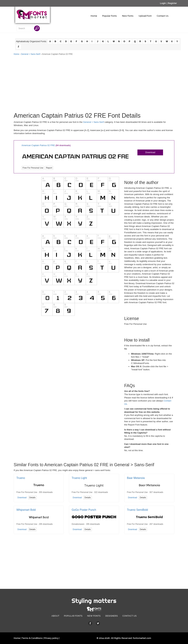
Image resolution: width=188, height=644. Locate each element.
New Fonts (128, 16)
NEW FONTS (94, 616)
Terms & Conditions (32, 638)
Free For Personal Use (33, 168)
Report (49, 168)
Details (32, 498)
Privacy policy (51, 638)
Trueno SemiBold (137, 510)
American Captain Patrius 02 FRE (38, 145)
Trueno (21, 478)
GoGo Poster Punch (84, 510)
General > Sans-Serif (31, 54)
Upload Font (145, 16)
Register (172, 3)
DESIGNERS (112, 616)
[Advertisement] (94, 81)
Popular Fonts (110, 16)
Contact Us (163, 16)
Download (150, 152)
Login (163, 3)
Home (94, 16)
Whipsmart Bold (26, 510)
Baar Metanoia (136, 478)
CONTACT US (129, 616)
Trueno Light (79, 478)
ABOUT (55, 616)
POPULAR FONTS (73, 616)
